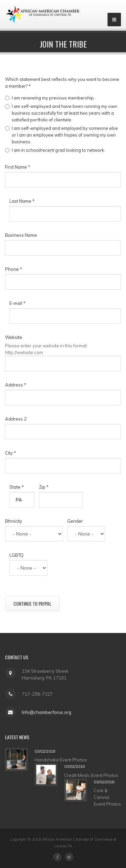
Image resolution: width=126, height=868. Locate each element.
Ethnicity (14, 521)
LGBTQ (16, 555)
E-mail (17, 303)
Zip (44, 487)
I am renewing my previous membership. (53, 98)
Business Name (21, 235)
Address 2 (16, 419)
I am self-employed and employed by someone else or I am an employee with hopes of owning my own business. (65, 135)
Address (16, 385)
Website (14, 337)
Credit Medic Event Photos (91, 775)
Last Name (22, 201)
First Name (18, 167)
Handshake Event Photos (61, 760)
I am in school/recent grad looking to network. (58, 150)
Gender (75, 521)
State (17, 487)
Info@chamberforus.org (47, 712)
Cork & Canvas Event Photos (107, 797)
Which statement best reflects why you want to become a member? (62, 83)
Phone (14, 269)
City (11, 453)
